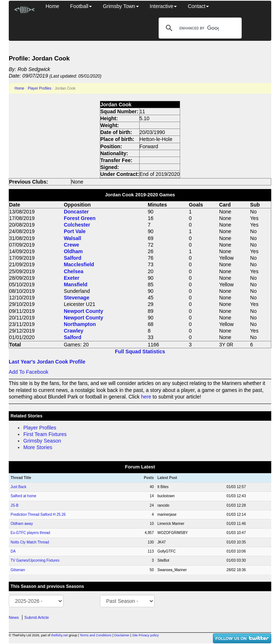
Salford (73, 258)
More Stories (38, 447)
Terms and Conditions (96, 635)
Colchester (77, 225)
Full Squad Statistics (140, 352)
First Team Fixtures (45, 434)
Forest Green (80, 218)
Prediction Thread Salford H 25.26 (38, 515)
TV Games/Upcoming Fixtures (35, 560)
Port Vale (75, 231)
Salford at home (24, 496)
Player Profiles (39, 88)
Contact (198, 6)
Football (81, 6)
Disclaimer (122, 635)
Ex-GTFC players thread (30, 533)
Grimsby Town (121, 6)
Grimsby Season (42, 441)
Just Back (18, 487)
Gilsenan (18, 570)
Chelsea (74, 271)
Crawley (74, 331)
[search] (199, 28)
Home (52, 6)
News (14, 617)
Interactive (164, 6)
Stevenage (77, 298)
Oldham (73, 251)
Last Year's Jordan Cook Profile (47, 362)
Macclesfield (79, 264)
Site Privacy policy (145, 635)
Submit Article (37, 617)
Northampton (80, 324)
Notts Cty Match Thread (30, 542)
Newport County (83, 311)
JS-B (15, 505)
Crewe (71, 245)
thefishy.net (60, 635)
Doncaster (76, 212)
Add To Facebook (29, 372)
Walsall (73, 238)
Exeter (72, 278)
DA (13, 551)
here (146, 397)
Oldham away (22, 524)
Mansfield (76, 284)
